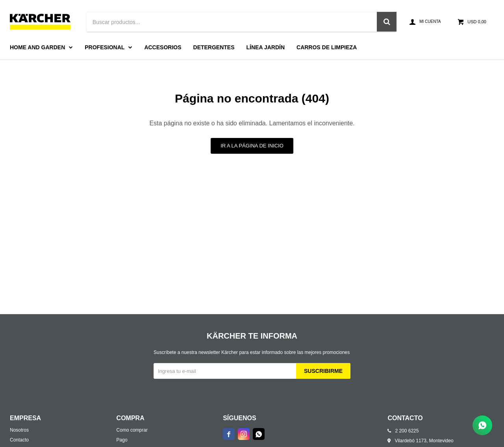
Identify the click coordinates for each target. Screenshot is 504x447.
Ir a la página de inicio (252, 146)
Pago (122, 440)
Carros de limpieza (327, 47)
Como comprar (132, 430)
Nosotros (19, 430)
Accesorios (163, 47)
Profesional (105, 47)
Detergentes (214, 47)
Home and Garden (37, 47)
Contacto (19, 440)
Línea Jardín (266, 47)
